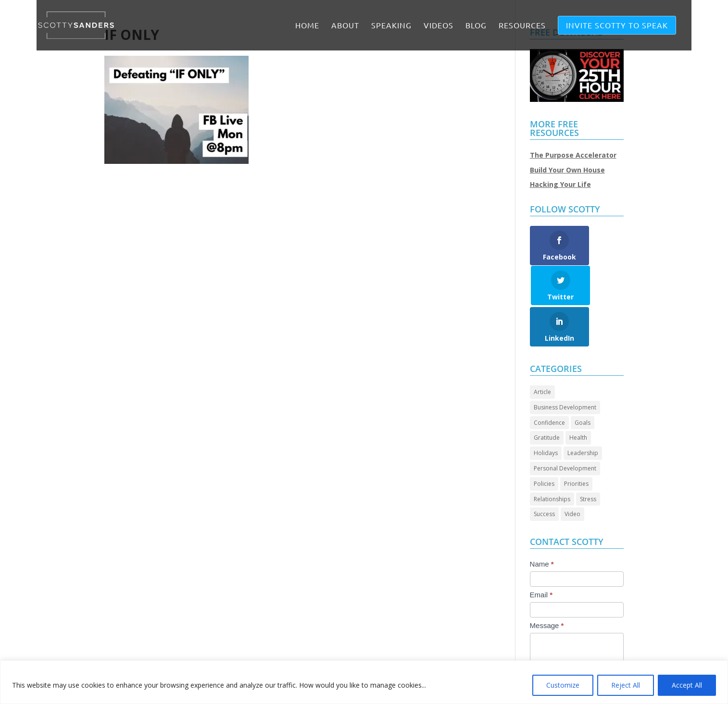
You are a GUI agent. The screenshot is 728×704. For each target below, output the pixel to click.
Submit (551, 655)
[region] (364, 682)
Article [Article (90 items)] (542, 352)
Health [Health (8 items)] (578, 398)
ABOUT (345, 26)
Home (307, 26)
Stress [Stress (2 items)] (588, 459)
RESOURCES (522, 26)
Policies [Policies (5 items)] (544, 444)
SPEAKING (391, 26)
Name (542, 524)
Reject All (626, 685)
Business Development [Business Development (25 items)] (565, 367)
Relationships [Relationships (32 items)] (552, 459)
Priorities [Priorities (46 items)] (576, 444)
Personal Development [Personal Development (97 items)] (565, 428)
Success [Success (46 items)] (544, 474)
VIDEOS (439, 26)
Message (547, 586)
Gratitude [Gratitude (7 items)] (547, 398)
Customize (563, 685)
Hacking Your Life (560, 184)
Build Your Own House (567, 170)
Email (541, 555)
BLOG (476, 26)
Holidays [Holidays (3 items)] (546, 413)
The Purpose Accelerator (573, 155)
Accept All (687, 685)
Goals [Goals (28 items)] (583, 383)
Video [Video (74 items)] (572, 474)
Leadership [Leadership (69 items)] (583, 413)
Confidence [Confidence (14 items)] (549, 383)
